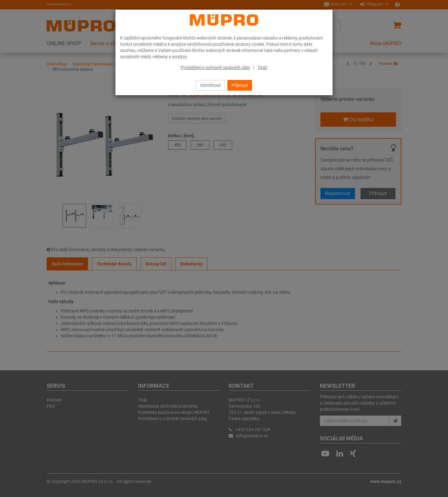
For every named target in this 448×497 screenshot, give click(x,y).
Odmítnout (210, 85)
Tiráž (262, 68)
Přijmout (240, 85)
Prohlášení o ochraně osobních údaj (215, 68)
